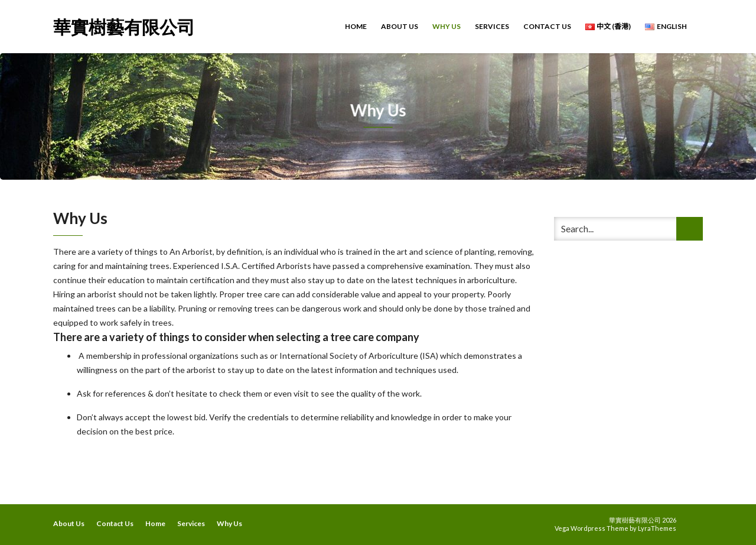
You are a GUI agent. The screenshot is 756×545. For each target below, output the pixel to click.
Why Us (447, 26)
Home (356, 26)
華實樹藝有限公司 (124, 26)
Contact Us (547, 26)
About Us (400, 26)
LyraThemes (657, 528)
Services (492, 26)
